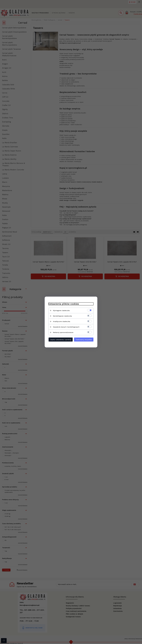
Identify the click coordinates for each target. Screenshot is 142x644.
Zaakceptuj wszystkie (84, 340)
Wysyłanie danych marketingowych (66, 327)
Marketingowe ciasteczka (62, 316)
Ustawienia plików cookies (64, 304)
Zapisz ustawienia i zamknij (61, 340)
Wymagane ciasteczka (61, 310)
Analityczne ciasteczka (62, 321)
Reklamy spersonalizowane (63, 332)
